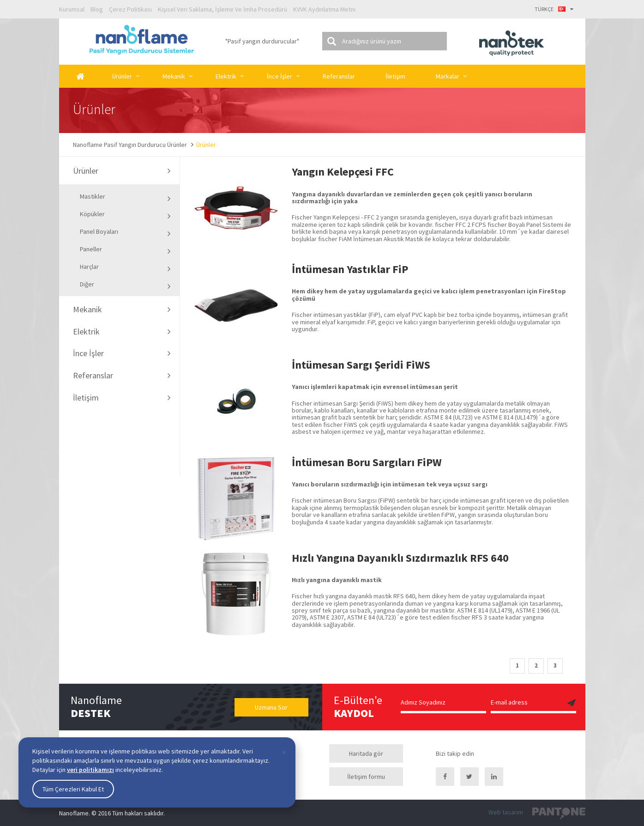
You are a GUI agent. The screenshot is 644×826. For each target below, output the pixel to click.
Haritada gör (366, 753)
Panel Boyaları (125, 232)
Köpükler (125, 215)
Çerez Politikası (130, 9)
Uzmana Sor (271, 707)
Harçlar (125, 267)
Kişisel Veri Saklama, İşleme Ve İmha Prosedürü (223, 9)
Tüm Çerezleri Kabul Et (73, 789)
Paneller (125, 250)
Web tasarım (506, 812)
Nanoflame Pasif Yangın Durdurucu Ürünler (130, 145)
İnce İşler (280, 76)
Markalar (448, 76)
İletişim (395, 76)
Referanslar (339, 76)
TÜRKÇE (554, 9)
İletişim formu (366, 777)
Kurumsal (72, 9)
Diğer (125, 285)
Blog (97, 9)
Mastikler (125, 197)
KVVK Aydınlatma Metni (324, 9)
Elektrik (226, 76)
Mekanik (174, 76)
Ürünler (122, 76)
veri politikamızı (90, 770)
